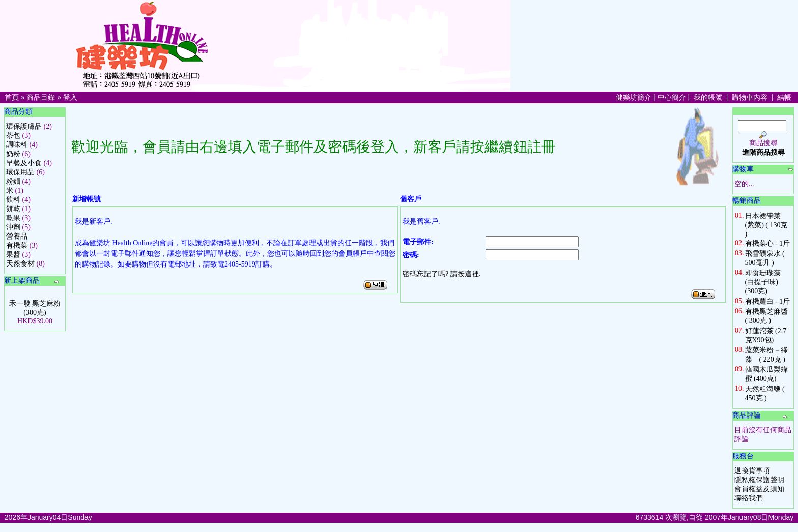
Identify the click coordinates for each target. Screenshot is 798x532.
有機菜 (17, 245)
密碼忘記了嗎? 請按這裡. (441, 274)
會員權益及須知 (759, 489)
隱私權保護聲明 (759, 480)
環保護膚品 (24, 126)
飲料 (13, 200)
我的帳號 (708, 97)
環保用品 (20, 172)
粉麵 (13, 181)
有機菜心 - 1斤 (768, 243)
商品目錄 (41, 97)
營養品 (17, 236)
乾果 (13, 218)
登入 (70, 97)
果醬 (13, 255)
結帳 (784, 97)
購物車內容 (750, 97)
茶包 (13, 136)
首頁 (12, 97)
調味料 (17, 145)
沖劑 (13, 227)
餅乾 (13, 209)
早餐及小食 (24, 163)
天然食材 (20, 264)
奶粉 (13, 154)
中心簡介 (672, 97)
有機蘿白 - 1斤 (768, 301)
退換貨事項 (752, 471)
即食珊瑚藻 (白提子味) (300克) (763, 282)
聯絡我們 (749, 498)
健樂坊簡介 (634, 97)
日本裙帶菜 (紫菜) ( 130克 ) (766, 225)
